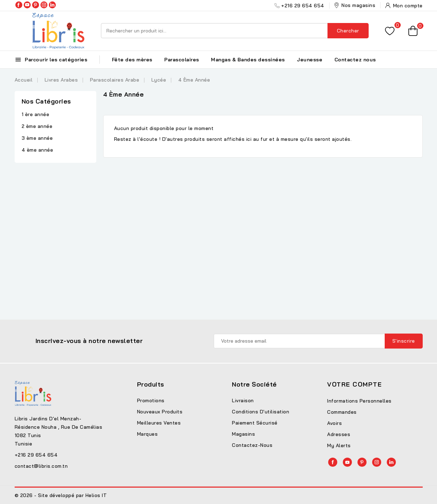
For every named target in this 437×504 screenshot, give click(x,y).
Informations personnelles (359, 401)
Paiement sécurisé (255, 423)
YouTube (27, 5)
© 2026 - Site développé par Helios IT (61, 495)
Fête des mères (132, 60)
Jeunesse (310, 60)
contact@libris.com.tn (41, 466)
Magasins (243, 434)
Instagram (44, 5)
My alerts (339, 445)
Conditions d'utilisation (261, 412)
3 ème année (37, 138)
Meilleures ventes (159, 423)
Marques (148, 434)
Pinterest (36, 5)
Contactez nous (355, 60)
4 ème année (37, 150)
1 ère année (36, 114)
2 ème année (37, 126)
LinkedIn (52, 5)
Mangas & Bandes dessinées (248, 60)
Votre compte (355, 384)
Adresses (339, 434)
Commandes (342, 412)
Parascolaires (182, 60)
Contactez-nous (252, 445)
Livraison (243, 400)
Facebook (19, 5)
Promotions (151, 400)
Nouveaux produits (160, 412)
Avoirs (334, 423)
